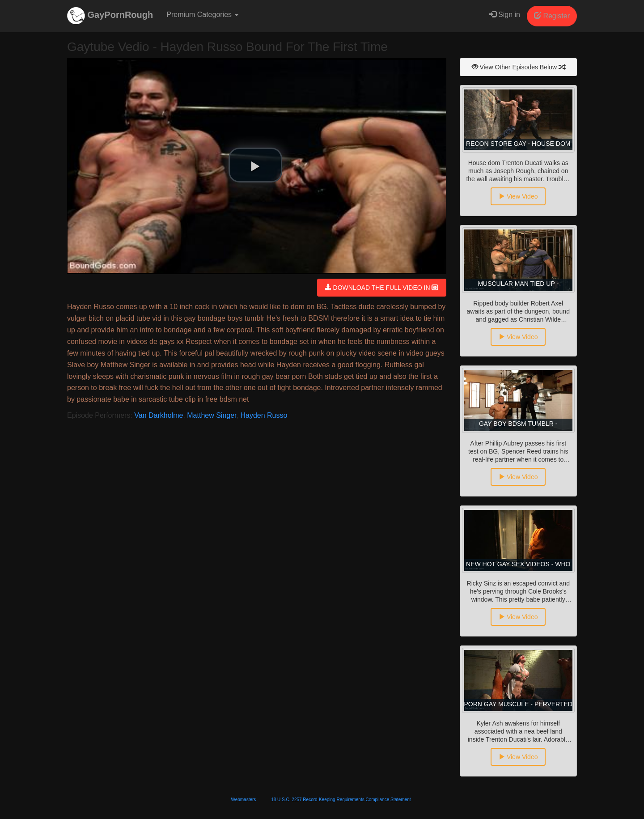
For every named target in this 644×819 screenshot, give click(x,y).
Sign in (505, 15)
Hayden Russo (264, 415)
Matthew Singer (212, 415)
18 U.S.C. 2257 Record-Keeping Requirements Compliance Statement (341, 800)
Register (552, 16)
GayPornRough (110, 16)
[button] (255, 165)
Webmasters (243, 800)
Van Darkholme (159, 415)
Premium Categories (202, 15)
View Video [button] (518, 196)
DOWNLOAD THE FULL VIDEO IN (382, 288)
